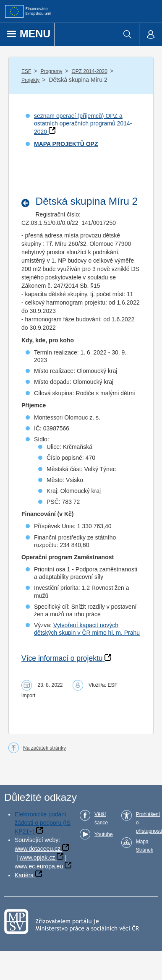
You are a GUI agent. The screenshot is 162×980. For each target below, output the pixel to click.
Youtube (104, 834)
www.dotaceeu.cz (38, 849)
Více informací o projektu (62, 658)
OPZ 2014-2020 (90, 71)
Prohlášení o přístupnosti (149, 823)
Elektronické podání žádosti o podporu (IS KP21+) (43, 823)
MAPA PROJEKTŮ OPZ (66, 144)
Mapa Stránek (145, 846)
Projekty (30, 80)
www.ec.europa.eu (39, 866)
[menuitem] (127, 34)
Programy (51, 71)
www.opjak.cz (37, 857)
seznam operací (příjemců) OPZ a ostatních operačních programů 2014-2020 (83, 124)
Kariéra (24, 875)
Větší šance (101, 818)
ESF (26, 71)
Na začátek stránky (44, 748)
